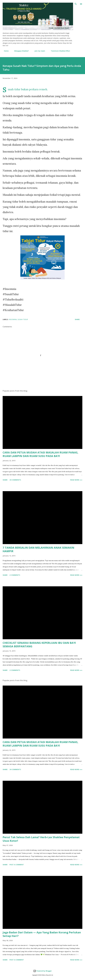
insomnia (13, 319)
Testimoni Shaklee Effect (59, 51)
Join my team (38, 51)
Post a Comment (17, 865)
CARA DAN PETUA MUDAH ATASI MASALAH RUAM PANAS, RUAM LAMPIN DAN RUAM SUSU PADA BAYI (40, 454)
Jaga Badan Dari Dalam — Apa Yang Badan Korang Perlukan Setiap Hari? (42, 934)
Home (5, 51)
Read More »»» (76, 480)
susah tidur (23, 319)
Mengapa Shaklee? (20, 51)
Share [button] (77, 319)
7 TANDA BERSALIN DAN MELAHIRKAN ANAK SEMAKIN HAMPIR (38, 549)
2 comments (15, 575)
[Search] (76, 4)
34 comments (15, 480)
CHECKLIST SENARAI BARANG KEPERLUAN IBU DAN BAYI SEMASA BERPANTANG (39, 644)
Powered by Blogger (42, 971)
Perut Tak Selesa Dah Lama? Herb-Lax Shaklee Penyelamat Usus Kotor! (41, 839)
